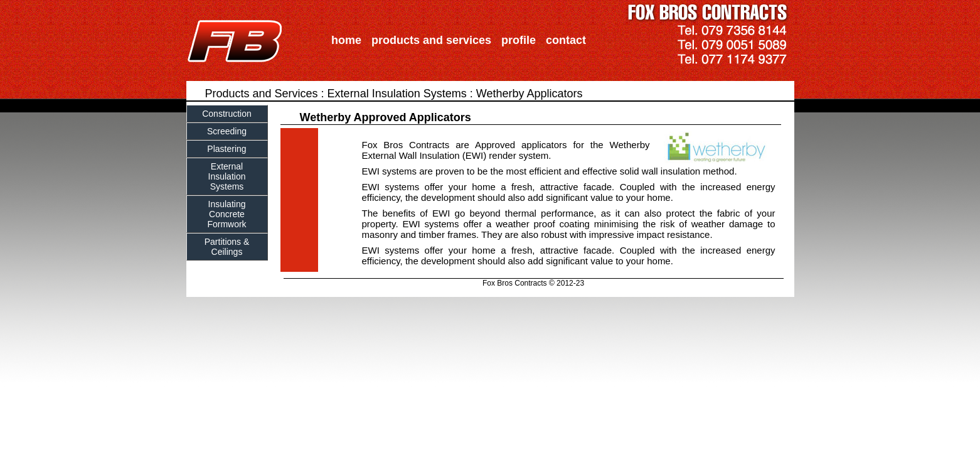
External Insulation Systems (397, 94)
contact (566, 40)
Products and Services (262, 94)
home (346, 40)
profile (519, 40)
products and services (431, 40)
